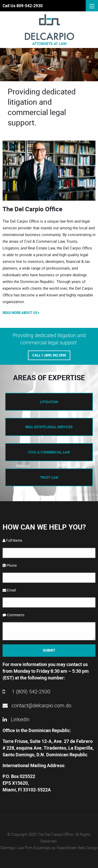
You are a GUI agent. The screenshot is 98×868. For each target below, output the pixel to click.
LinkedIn (16, 719)
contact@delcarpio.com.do (37, 705)
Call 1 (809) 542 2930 (49, 355)
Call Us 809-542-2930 (23, 6)
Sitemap (7, 848)
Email (9, 590)
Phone (10, 565)
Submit (49, 650)
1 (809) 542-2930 (26, 691)
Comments (13, 615)
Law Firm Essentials (34, 848)
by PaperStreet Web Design (75, 848)
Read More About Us (21, 313)
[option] (49, 171)
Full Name (12, 540)
